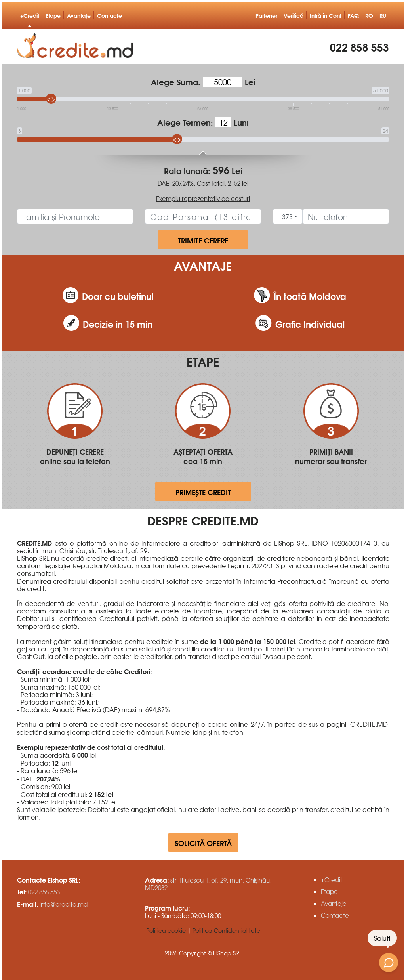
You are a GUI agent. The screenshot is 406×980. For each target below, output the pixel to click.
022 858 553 (359, 46)
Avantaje (79, 15)
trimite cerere (203, 240)
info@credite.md (64, 904)
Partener (266, 15)
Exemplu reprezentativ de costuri (203, 198)
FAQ (353, 15)
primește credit (203, 492)
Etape (53, 15)
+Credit (30, 15)
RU (383, 15)
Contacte (110, 15)
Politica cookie (166, 930)
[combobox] (288, 216)
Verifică (294, 15)
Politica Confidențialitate (226, 930)
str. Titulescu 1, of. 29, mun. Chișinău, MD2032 (208, 884)
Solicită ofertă (203, 843)
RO (369, 15)
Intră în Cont (326, 15)
